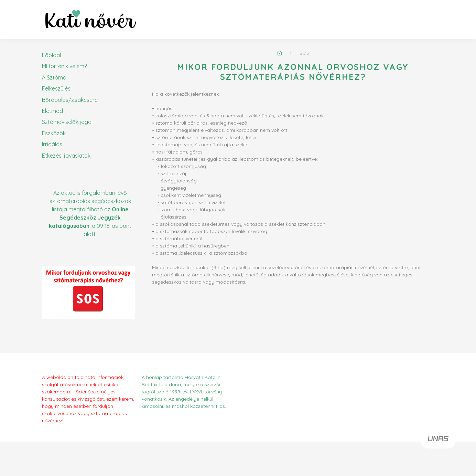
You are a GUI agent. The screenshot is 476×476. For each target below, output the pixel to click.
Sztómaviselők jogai (67, 122)
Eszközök (54, 133)
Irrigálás (52, 144)
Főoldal (51, 55)
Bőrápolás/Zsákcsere (70, 100)
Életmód (52, 111)
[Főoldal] (280, 53)
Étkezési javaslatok (66, 156)
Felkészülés (56, 88)
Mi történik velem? (64, 66)
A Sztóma (54, 77)
